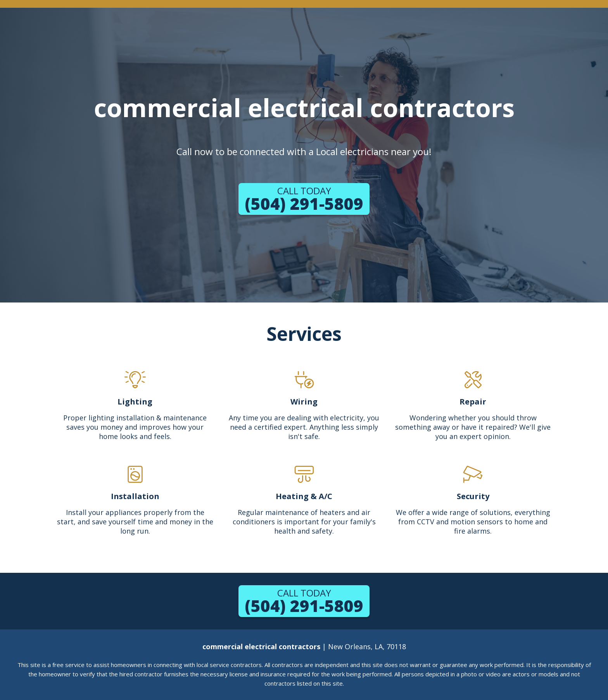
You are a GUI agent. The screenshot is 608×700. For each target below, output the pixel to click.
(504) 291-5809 (304, 199)
